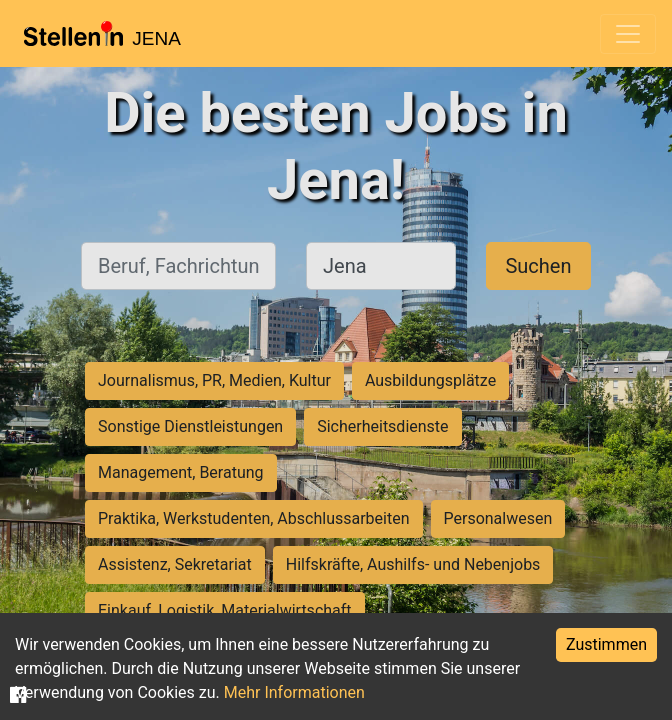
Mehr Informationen (294, 692)
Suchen (538, 266)
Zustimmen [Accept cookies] (606, 644)
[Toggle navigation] (628, 34)
